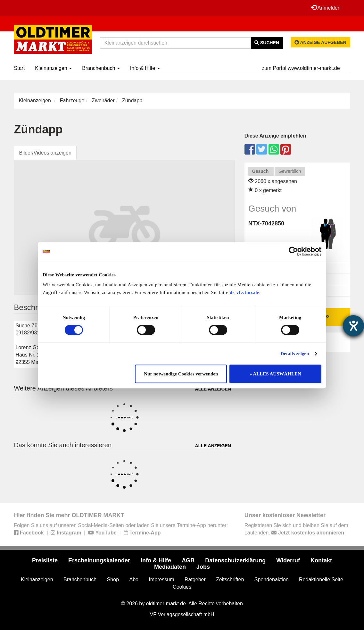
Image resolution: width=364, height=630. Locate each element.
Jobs (203, 567)
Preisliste (45, 560)
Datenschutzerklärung (235, 560)
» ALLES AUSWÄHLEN (275, 374)
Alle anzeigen (213, 389)
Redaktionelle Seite (321, 580)
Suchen (267, 43)
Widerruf (288, 560)
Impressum (161, 580)
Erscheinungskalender (99, 560)
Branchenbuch (101, 68)
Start (19, 68)
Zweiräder (103, 101)
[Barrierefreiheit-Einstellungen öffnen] (353, 326)
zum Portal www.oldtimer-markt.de (301, 68)
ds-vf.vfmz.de (244, 292)
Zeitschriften (230, 580)
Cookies (182, 587)
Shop (113, 580)
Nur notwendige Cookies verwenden (181, 374)
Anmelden (326, 8)
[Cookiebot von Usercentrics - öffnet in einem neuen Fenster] (293, 251)
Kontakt (321, 560)
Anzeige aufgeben (320, 42)
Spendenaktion (272, 580)
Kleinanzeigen (53, 68)
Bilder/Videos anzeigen (45, 153)
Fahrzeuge (72, 101)
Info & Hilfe (145, 68)
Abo (134, 580)
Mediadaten (170, 567)
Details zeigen (295, 354)
